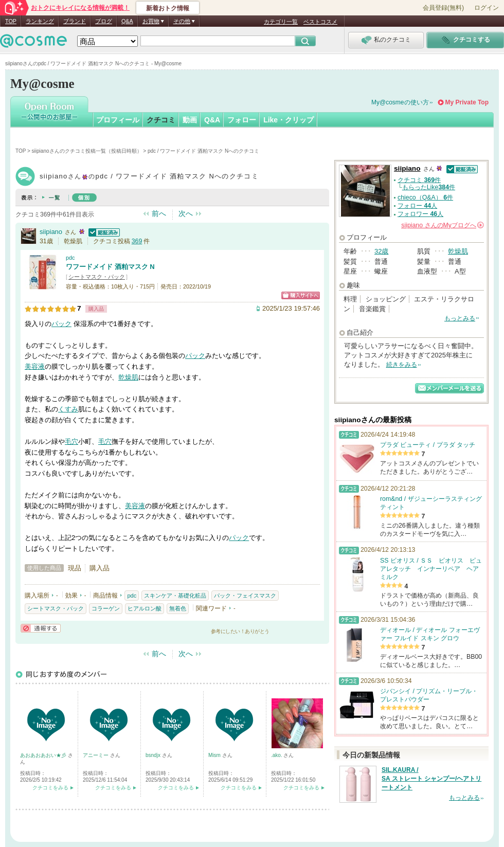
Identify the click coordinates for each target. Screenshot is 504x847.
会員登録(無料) (443, 8)
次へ (186, 213)
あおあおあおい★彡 (44, 755)
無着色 (178, 608)
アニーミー (96, 755)
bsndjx (154, 755)
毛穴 (71, 441)
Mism (215, 755)
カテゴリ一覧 (281, 22)
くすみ (68, 409)
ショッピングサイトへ (301, 295)
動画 (190, 120)
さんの (443, 225)
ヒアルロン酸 (145, 608)
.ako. (277, 755)
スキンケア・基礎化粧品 (175, 596)
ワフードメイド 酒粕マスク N (110, 267)
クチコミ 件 (419, 180)
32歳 (381, 251)
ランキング (40, 21)
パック (61, 324)
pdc (70, 258)
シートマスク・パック (97, 277)
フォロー (242, 120)
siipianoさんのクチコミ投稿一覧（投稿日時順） (87, 151)
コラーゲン (106, 608)
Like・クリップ (289, 120)
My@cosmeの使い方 (400, 102)
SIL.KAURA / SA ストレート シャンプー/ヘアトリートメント (431, 779)
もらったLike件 (429, 187)
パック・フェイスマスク (245, 596)
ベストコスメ (320, 22)
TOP (11, 21)
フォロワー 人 (420, 214)
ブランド (75, 21)
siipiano (51, 232)
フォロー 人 (417, 206)
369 (137, 241)
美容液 (35, 366)
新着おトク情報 (168, 8)
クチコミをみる (50, 788)
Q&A (127, 21)
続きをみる (402, 365)
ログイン (487, 8)
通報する (41, 628)
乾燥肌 (128, 377)
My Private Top (467, 102)
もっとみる (460, 318)
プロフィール (118, 120)
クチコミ (161, 120)
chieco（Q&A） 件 (425, 197)
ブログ (104, 21)
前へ (159, 213)
